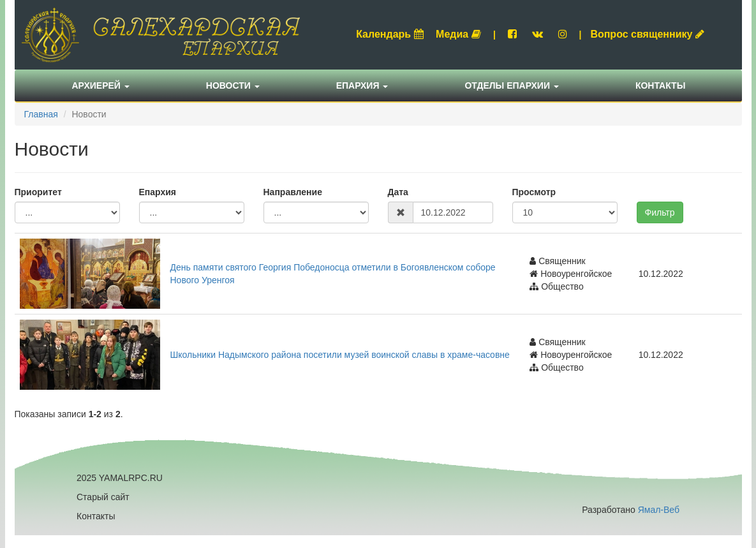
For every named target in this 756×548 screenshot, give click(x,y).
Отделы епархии (512, 85)
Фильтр (660, 212)
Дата (398, 192)
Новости (233, 85)
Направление (293, 192)
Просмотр (534, 192)
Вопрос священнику (647, 34)
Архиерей (101, 85)
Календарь (390, 34)
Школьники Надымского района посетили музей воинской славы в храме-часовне (340, 355)
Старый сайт (103, 497)
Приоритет (38, 192)
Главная (41, 114)
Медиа (458, 34)
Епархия (362, 85)
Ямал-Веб (659, 510)
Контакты (660, 85)
